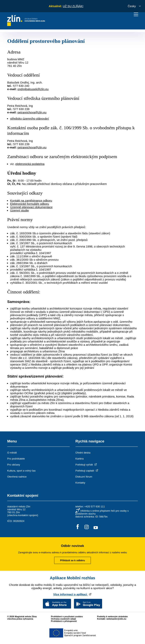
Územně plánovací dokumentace (31, 207)
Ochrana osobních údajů (64, 619)
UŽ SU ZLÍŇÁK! (73, 6)
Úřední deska (83, 453)
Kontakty (80, 483)
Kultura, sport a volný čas (21, 471)
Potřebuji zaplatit (87, 471)
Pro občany (14, 465)
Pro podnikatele (16, 459)
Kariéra (80, 459)
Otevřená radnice (17, 477)
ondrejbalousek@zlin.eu (33, 89)
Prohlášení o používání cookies (67, 616)
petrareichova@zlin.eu (32, 112)
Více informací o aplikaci (72, 594)
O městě (12, 453)
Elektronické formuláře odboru (30, 204)
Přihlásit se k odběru (73, 560)
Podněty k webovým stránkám (112, 616)
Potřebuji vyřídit (86, 465)
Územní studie (19, 210)
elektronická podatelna (30, 164)
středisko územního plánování (29, 119)
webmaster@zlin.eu (116, 619)
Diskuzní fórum (84, 477)
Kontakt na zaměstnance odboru (31, 200)
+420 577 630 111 (95, 506)
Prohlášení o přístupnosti (64, 621)
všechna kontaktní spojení (23, 515)
